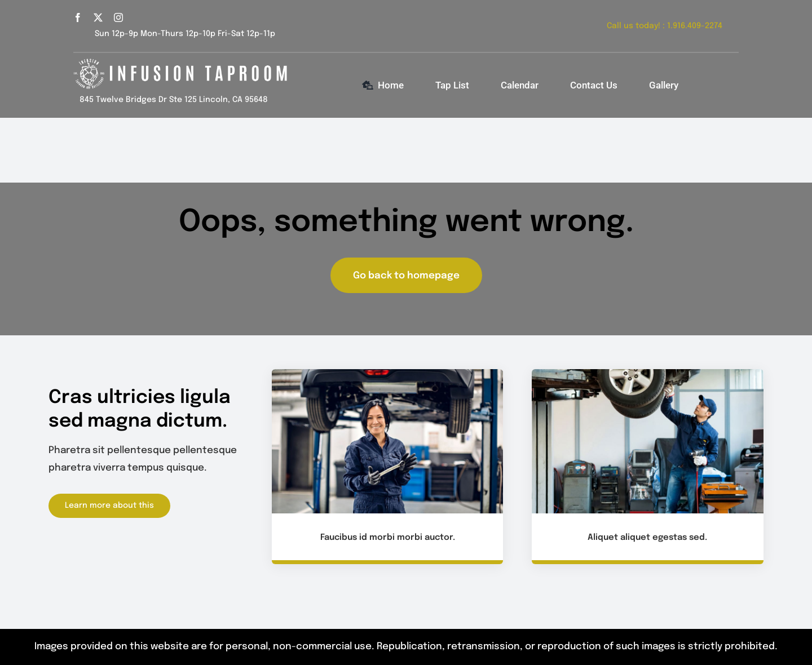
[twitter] (98, 17)
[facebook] (78, 17)
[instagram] (118, 17)
